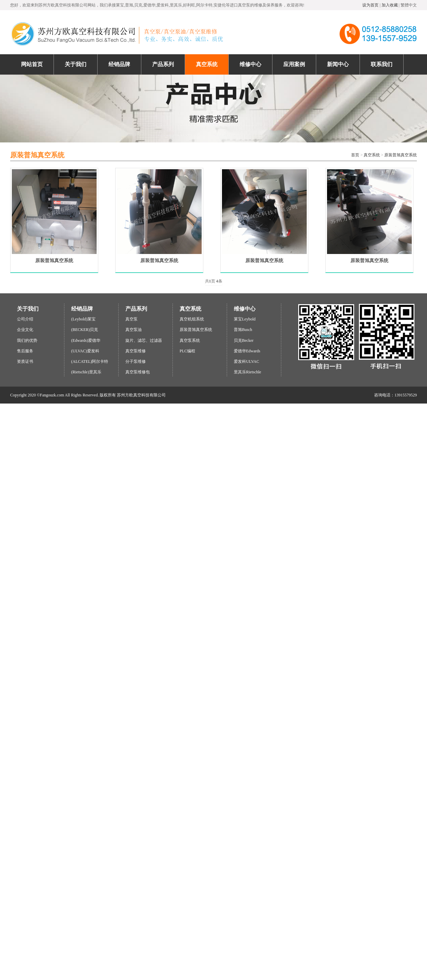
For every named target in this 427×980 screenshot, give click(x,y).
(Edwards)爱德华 (86, 340)
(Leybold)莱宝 (83, 319)
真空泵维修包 (138, 372)
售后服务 (25, 351)
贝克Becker (244, 340)
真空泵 (131, 319)
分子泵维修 (136, 361)
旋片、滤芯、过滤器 (144, 340)
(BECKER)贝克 (85, 330)
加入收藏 (390, 5)
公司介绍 (25, 319)
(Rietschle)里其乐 (86, 372)
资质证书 (25, 361)
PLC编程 (187, 351)
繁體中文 (409, 5)
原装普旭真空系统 (401, 155)
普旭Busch (243, 330)
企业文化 (25, 330)
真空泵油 (134, 330)
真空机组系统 (192, 319)
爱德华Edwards (247, 351)
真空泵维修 (136, 351)
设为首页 (370, 5)
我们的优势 (27, 340)
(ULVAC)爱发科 (85, 351)
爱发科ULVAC (247, 361)
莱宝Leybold (245, 319)
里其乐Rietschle (248, 372)
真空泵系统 (190, 340)
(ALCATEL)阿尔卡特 (90, 361)
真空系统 (372, 155)
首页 (355, 155)
